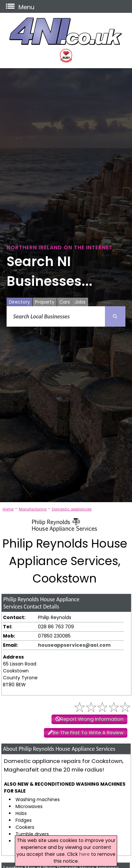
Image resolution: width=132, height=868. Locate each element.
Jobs (80, 302)
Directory (19, 302)
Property (45, 302)
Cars (65, 302)
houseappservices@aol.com (74, 645)
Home (8, 509)
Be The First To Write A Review (88, 733)
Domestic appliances (72, 509)
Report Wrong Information (92, 719)
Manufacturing (33, 509)
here (84, 854)
